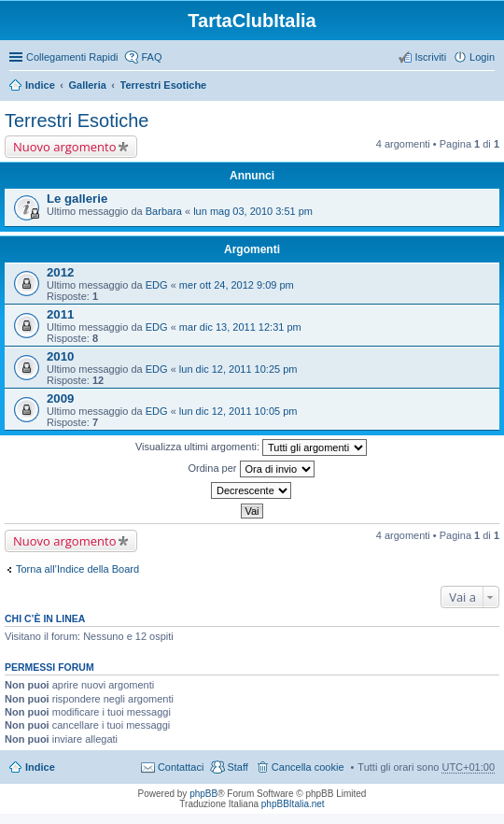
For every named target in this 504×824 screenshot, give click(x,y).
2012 (60, 272)
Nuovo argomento (64, 147)
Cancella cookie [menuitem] (308, 767)
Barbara (164, 211)
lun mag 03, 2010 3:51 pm (253, 211)
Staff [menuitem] (237, 767)
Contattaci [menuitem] (181, 767)
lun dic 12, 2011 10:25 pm (238, 369)
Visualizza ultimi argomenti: (251, 448)
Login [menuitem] (482, 57)
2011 (60, 314)
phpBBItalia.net (293, 804)
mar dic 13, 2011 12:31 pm (240, 327)
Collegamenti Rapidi (72, 57)
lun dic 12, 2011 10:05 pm (238, 411)
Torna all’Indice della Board (77, 569)
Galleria (87, 85)
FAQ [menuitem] (151, 57)
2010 (60, 356)
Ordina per (251, 469)
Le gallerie (77, 199)
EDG (157, 285)
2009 (60, 398)
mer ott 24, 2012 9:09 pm (237, 285)
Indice (40, 85)
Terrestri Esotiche (164, 85)
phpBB (203, 794)
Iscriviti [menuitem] (430, 57)
